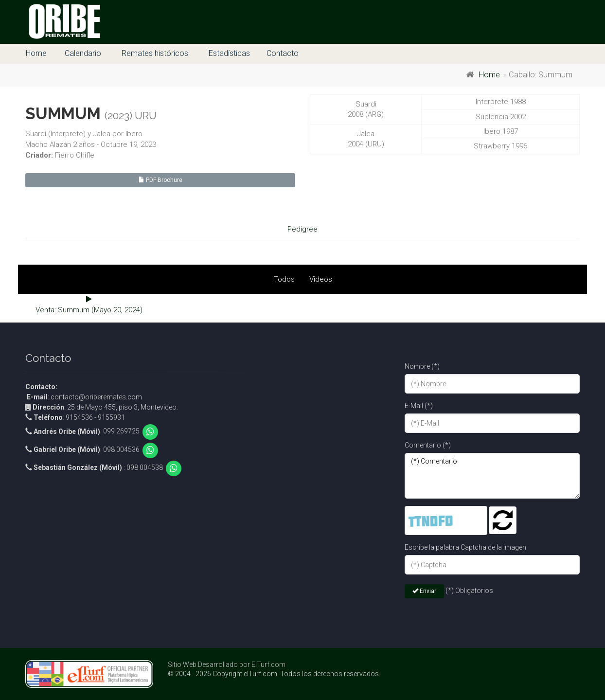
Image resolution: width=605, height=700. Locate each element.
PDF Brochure (160, 180)
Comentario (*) (428, 445)
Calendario (83, 53)
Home (36, 53)
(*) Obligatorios (469, 591)
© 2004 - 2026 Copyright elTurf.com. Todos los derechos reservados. (274, 674)
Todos (284, 279)
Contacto (283, 53)
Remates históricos (155, 53)
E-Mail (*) (419, 406)
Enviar (424, 591)
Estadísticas (229, 53)
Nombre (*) (422, 366)
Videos (321, 279)
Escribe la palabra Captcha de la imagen (465, 547)
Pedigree (302, 229)
